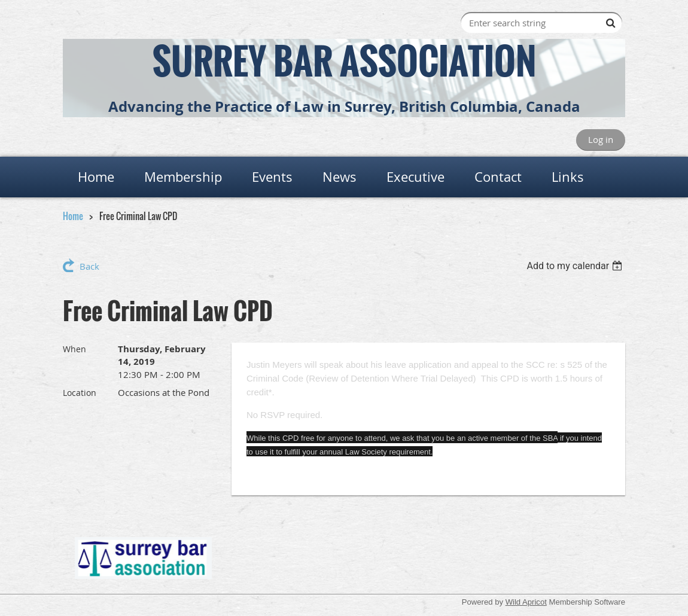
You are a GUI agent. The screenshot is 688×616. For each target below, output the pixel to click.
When (74, 349)
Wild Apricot (526, 602)
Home (73, 216)
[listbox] (576, 266)
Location (80, 393)
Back (89, 266)
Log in (601, 139)
